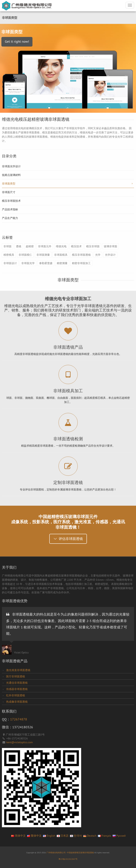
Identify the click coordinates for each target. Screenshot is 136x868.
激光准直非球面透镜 (18, 670)
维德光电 (61, 246)
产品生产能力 (10, 218)
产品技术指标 (10, 209)
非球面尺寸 (9, 192)
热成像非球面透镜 (16, 702)
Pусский (119, 836)
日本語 (63, 836)
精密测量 (62, 263)
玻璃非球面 (110, 246)
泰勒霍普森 (46, 263)
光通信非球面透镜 (16, 683)
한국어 (76, 836)
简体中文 (18, 836)
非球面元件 (45, 246)
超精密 (30, 246)
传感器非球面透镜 (16, 689)
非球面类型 (68, 184)
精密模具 (9, 255)
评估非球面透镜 (68, 539)
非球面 (7, 246)
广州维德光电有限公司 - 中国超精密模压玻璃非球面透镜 (70, 853)
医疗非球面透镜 (15, 676)
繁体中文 (34, 836)
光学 (98, 255)
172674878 (19, 719)
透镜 (19, 246)
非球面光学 (28, 263)
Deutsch (90, 836)
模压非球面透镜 (81, 255)
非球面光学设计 (11, 166)
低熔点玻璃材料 (11, 175)
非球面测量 (43, 255)
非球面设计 (10, 263)
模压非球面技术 (11, 201)
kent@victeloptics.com (19, 742)
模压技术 (76, 246)
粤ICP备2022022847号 (68, 859)
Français (104, 836)
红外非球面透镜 (15, 695)
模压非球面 (93, 246)
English (49, 836)
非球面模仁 (25, 255)
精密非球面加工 (81, 263)
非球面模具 (61, 255)
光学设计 (110, 255)
